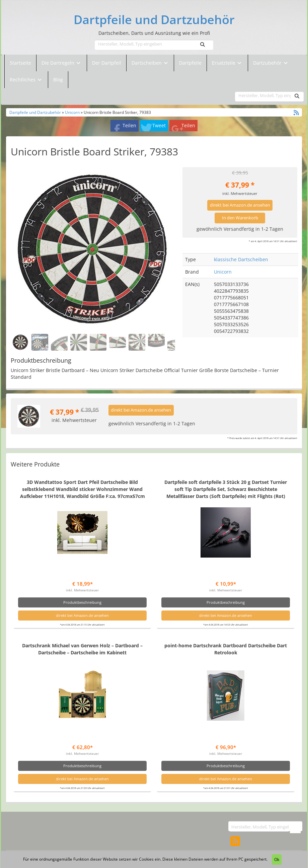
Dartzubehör (268, 63)
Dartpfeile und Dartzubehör (154, 20)
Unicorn (72, 112)
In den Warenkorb (240, 218)
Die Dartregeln (62, 63)
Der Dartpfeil (107, 63)
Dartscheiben (147, 63)
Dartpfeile (190, 63)
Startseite (20, 63)
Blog (58, 80)
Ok (277, 859)
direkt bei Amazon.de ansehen (240, 205)
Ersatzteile (224, 63)
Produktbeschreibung (82, 602)
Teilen (129, 125)
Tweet (159, 125)
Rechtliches (26, 80)
